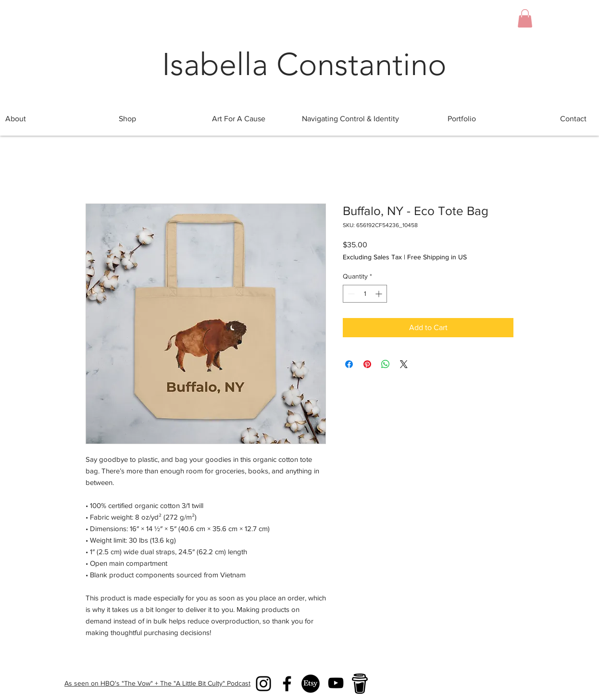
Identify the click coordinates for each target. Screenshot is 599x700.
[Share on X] (404, 364)
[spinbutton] (365, 294)
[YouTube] (336, 683)
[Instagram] (263, 684)
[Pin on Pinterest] (367, 364)
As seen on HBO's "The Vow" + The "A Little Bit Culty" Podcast (157, 683)
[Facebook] (287, 684)
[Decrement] (350, 294)
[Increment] (380, 294)
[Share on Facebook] (349, 364)
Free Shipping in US (437, 257)
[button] (525, 18)
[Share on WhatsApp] (386, 364)
